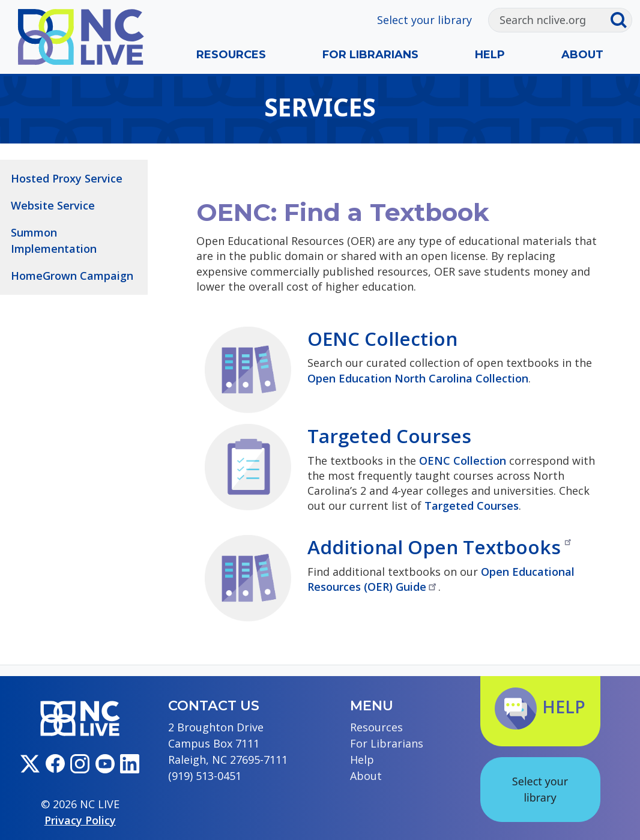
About (582, 55)
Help (490, 55)
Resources (231, 55)
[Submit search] (621, 20)
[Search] (549, 20)
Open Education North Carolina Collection (418, 378)
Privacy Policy (80, 820)
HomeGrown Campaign (72, 276)
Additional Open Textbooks (440, 547)
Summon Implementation (54, 240)
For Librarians (370, 55)
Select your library (424, 20)
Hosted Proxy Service (67, 178)
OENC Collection (382, 338)
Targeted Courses (389, 436)
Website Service (53, 205)
